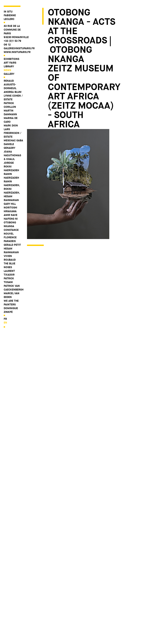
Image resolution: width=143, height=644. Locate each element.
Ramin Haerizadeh (11, 176)
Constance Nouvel (11, 232)
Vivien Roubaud (10, 258)
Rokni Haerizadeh (11, 168)
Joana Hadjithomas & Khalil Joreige (12, 157)
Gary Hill (10, 204)
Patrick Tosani (9, 280)
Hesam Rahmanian (11, 250)
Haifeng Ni (11, 219)
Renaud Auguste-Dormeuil (10, 84)
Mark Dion (11, 125)
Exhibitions (11, 59)
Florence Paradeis (10, 239)
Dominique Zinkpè (11, 310)
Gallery (9, 74)
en (5, 323)
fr (5, 319)
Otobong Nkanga (10, 224)
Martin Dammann (10, 112)
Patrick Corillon (10, 105)
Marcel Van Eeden (12, 295)
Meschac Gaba (13, 140)
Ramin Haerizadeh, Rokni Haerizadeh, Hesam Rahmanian (12, 191)
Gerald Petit (12, 245)
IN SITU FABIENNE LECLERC (10, 15)
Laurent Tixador (9, 273)
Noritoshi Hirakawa (10, 209)
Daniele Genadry (9, 146)
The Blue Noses (9, 265)
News (7, 70)
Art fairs (10, 63)
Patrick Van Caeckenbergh (13, 288)
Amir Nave (11, 215)
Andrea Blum (13, 92)
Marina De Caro (11, 120)
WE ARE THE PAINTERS (11, 303)
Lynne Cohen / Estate (13, 98)
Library (9, 66)
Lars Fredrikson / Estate (12, 133)
